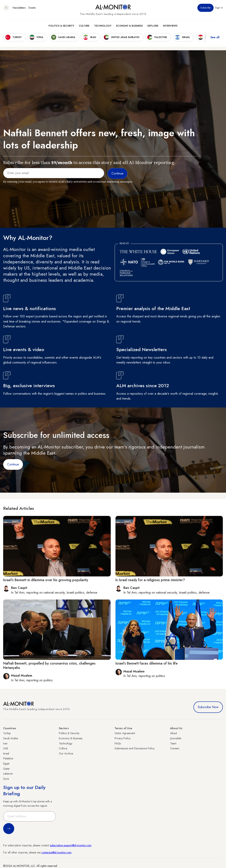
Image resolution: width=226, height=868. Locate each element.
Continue (13, 464)
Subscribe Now (208, 707)
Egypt (6, 764)
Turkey (7, 733)
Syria (6, 779)
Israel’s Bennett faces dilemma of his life (147, 663)
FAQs (118, 743)
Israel (6, 753)
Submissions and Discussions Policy (135, 748)
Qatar (7, 769)
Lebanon (8, 774)
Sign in (219, 8)
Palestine (8, 758)
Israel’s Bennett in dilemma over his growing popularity (46, 580)
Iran (5, 743)
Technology (103, 26)
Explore (153, 26)
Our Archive (66, 753)
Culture (84, 26)
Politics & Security (61, 26)
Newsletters (19, 8)
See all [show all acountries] (215, 37)
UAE (6, 748)
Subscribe (205, 8)
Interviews (170, 26)
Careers (175, 748)
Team (173, 743)
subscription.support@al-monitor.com (71, 845)
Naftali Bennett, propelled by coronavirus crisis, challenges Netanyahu (49, 666)
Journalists (176, 738)
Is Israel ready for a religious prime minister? (150, 580)
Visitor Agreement (125, 733)
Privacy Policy (122, 738)
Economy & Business (129, 26)
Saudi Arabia (11, 738)
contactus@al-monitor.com (56, 852)
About (173, 733)
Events (32, 8)
